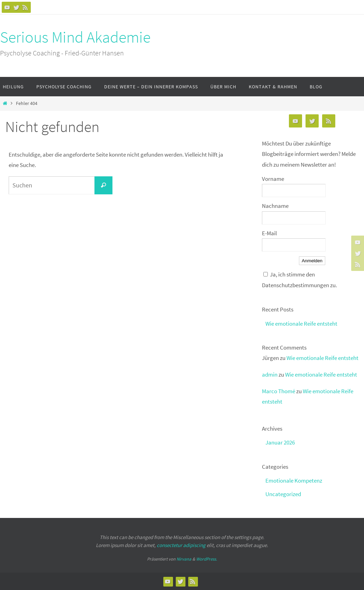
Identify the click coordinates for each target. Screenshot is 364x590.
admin (270, 375)
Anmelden (312, 261)
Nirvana (184, 559)
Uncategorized (283, 494)
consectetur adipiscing (181, 545)
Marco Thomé (279, 391)
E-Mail (269, 233)
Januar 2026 (280, 442)
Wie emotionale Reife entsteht (301, 324)
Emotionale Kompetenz (294, 481)
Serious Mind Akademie (75, 37)
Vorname (273, 179)
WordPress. (207, 559)
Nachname (275, 206)
